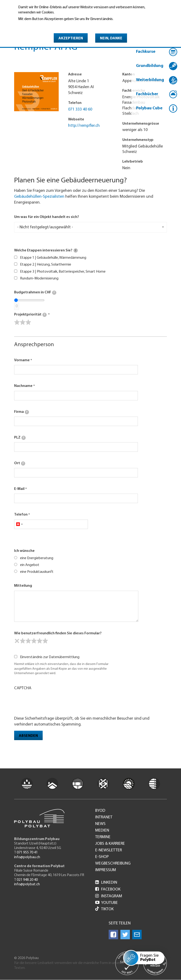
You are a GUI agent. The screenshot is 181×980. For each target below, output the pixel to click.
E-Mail (19, 489)
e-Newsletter (109, 850)
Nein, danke (111, 38)
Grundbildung (150, 66)
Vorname (22, 360)
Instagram (109, 896)
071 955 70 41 (27, 853)
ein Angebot (30, 565)
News (100, 824)
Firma (22, 412)
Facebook (108, 889)
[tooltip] (76, 250)
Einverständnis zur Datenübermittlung (50, 657)
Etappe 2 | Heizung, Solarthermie (46, 265)
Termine (103, 837)
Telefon (21, 515)
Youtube (107, 903)
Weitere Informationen (39, 26)
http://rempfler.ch (84, 126)
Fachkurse (146, 52)
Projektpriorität (30, 315)
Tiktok (104, 909)
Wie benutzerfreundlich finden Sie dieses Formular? (58, 633)
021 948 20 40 (27, 880)
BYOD (100, 811)
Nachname (23, 386)
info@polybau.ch (27, 857)
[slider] (23, 322)
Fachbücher (147, 94)
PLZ (20, 438)
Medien (102, 831)
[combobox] (19, 524)
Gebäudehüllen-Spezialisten (39, 197)
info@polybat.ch (27, 884)
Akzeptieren (71, 38)
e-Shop (102, 857)
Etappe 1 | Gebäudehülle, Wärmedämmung (53, 258)
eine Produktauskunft (37, 572)
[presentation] (50, 703)
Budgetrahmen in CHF (35, 293)
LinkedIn (106, 883)
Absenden (28, 736)
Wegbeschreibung (113, 864)
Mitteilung (23, 586)
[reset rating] (17, 641)
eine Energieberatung (37, 558)
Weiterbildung (150, 80)
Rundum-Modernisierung (39, 279)
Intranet (104, 817)
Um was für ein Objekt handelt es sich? (47, 217)
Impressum (106, 870)
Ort (20, 463)
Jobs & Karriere (110, 844)
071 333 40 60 (80, 109)
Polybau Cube (149, 108)
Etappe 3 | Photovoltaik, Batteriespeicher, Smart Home (63, 272)
